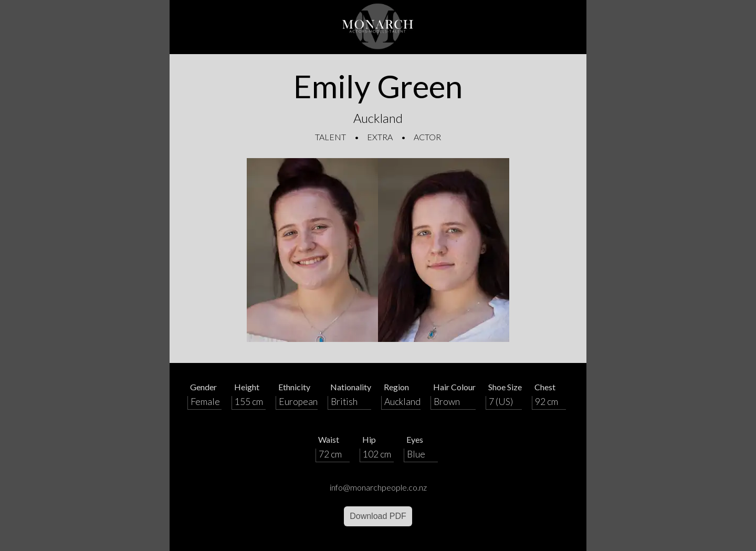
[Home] (378, 27)
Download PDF (378, 516)
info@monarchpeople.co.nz (378, 487)
